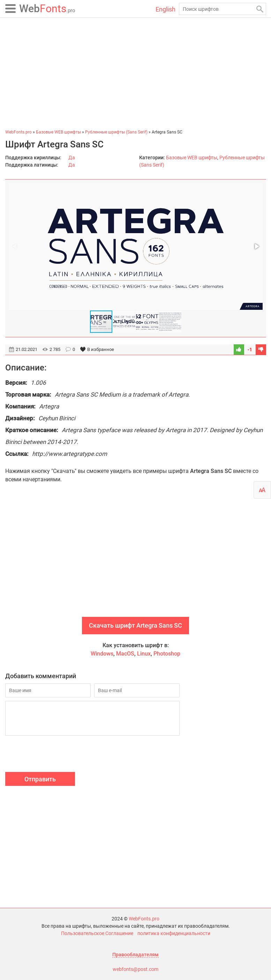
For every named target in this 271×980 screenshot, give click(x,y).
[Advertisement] (136, 73)
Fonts (47, 9)
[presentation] (58, 755)
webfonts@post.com (135, 969)
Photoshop (167, 654)
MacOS (125, 654)
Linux (144, 654)
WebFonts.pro (144, 919)
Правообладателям (135, 955)
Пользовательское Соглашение (97, 933)
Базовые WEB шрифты (192, 158)
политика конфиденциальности (174, 933)
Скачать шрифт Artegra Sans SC (135, 625)
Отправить (40, 779)
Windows (102, 654)
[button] (256, 246)
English (165, 9)
